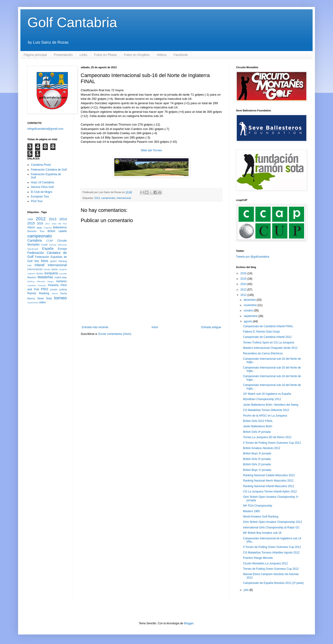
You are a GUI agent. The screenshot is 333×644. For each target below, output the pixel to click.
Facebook (181, 55)
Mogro (50, 281)
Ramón (32, 293)
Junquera (51, 273)
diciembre (250, 300)
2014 (63, 219)
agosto (248, 321)
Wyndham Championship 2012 (262, 399)
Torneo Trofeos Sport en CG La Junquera (269, 343)
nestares (61, 281)
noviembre (251, 305)
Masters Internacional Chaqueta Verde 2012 (270, 348)
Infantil (39, 265)
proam (54, 289)
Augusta (48, 228)
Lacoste (63, 273)
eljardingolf (33, 249)
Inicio (155, 327)
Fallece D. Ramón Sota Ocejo (261, 332)
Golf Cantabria (72, 22)
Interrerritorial (35, 269)
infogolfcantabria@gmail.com (45, 129)
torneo (61, 298)
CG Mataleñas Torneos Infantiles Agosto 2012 (271, 553)
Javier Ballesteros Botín (258, 426)
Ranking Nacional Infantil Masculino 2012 (269, 486)
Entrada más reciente (95, 327)
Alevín (31, 227)
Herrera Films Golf (42, 187)
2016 (40, 223)
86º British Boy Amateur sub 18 (262, 533)
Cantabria (35, 240)
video (43, 302)
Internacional (124, 198)
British (51, 231)
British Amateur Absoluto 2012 (262, 448)
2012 (97, 198)
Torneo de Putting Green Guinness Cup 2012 (271, 569)
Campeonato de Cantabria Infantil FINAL (268, 326)
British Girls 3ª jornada (257, 459)
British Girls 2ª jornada (257, 464)
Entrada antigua (211, 327)
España (48, 249)
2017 (47, 224)
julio (247, 590)
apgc (39, 227)
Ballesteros (60, 227)
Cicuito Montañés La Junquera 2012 (265, 563)
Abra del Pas (59, 224)
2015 (31, 223)
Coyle (45, 245)
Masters (32, 277)
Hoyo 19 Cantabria (42, 182)
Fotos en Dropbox (137, 55)
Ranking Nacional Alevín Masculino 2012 (268, 481)
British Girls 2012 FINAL (258, 421)
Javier (54, 269)
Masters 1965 (251, 511)
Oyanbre (32, 285)
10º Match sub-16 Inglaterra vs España (267, 394)
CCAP (50, 241)
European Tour (40, 197)
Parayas (42, 285)
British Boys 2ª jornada (257, 453)
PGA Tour (37, 201)
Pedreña (53, 285)
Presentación (63, 55)
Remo (55, 293)
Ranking (44, 293)
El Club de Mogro (42, 192)
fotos (45, 261)
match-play (61, 277)
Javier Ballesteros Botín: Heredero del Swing (271, 405)
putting (63, 289)
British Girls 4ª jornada (257, 432)
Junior (40, 273)
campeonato (108, 198)
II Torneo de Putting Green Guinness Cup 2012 (272, 443)
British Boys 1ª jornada (257, 470)
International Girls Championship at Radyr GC (271, 527)
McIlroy (31, 281)
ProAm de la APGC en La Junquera (265, 416)
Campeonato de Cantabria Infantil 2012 (267, 337)
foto (37, 261)
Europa (62, 249)
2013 (53, 219)
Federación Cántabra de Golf (49, 170)
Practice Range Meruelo (258, 558)
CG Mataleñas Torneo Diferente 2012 (266, 410)
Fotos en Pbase (106, 55)
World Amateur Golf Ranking (261, 517)
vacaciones (33, 303)
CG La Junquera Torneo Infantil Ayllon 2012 (270, 492)
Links (83, 55)
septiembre (251, 316)
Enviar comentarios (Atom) (115, 334)
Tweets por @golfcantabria (253, 257)
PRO (44, 289)
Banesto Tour (36, 231)
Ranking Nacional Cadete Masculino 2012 (269, 475)
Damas (53, 245)
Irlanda (47, 269)
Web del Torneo (151, 150)
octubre (249, 311)
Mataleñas (45, 277)
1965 (30, 219)
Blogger (189, 623)
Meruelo (41, 281)
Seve (40, 298)
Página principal (35, 55)
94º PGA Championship (258, 506)
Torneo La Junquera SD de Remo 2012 (267, 437)
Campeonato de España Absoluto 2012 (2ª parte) (273, 583)
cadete (63, 231)
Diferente (62, 245)
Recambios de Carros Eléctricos (263, 353)
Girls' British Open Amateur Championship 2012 (272, 522)
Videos (162, 55)
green (54, 261)
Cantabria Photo (41, 165)
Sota (49, 298)
